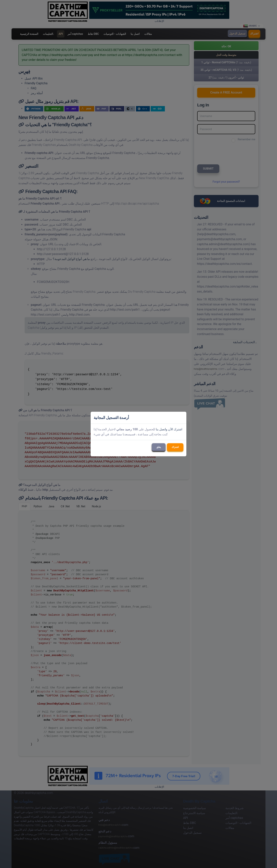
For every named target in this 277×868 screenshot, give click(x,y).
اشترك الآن (175, 429)
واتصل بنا (162, 429)
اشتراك (175, 447)
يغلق (159, 447)
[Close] (182, 418)
